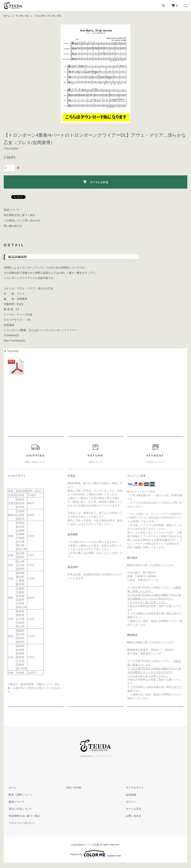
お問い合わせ (133, 816)
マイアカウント (134, 788)
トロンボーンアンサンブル (48, 16)
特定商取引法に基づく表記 (19, 215)
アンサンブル (22, 16)
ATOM (77, 788)
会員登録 (130, 795)
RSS (69, 788)
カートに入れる (96, 182)
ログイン (130, 802)
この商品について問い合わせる (22, 220)
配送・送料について (19, 795)
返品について (12, 210)
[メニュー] (185, 6)
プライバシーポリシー (21, 823)
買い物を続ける (13, 226)
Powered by (95, 853)
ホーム (7, 16)
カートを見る (133, 809)
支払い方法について (19, 809)
